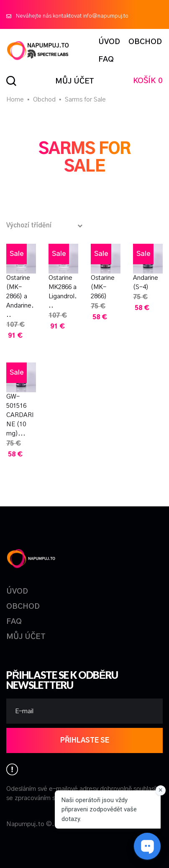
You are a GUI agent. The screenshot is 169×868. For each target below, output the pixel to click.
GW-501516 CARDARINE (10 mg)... (20, 415)
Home (15, 100)
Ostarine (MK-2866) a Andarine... (20, 296)
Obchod (44, 100)
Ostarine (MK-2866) (103, 287)
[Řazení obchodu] (46, 226)
